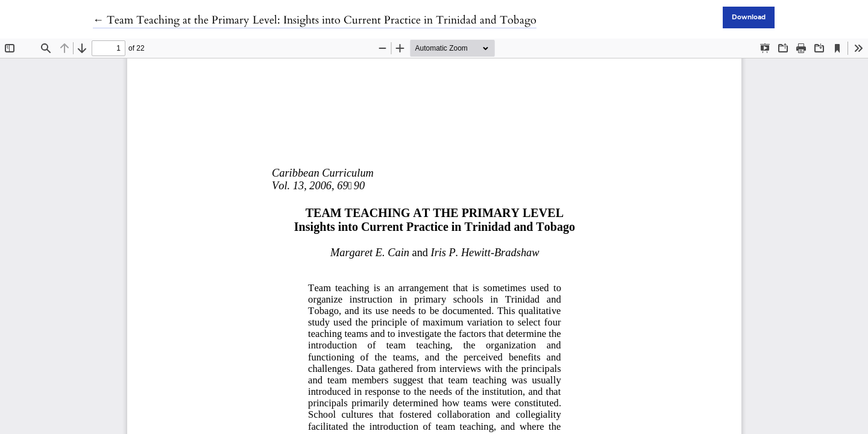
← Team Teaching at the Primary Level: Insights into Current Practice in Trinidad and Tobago (315, 20)
